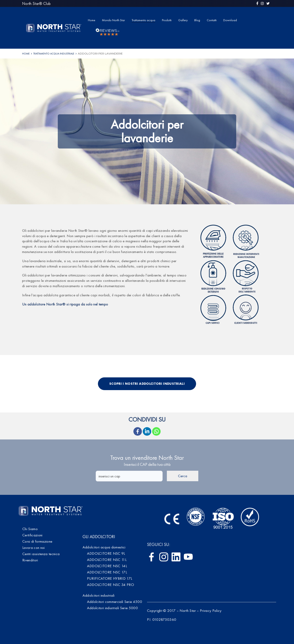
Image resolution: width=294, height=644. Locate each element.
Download (230, 20)
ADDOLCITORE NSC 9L (106, 553)
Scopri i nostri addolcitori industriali (147, 384)
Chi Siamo (30, 529)
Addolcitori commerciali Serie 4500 (115, 602)
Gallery (183, 20)
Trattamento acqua (143, 20)
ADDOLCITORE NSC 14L (107, 566)
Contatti (212, 20)
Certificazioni (32, 535)
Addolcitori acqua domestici (104, 547)
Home (92, 20)
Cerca (183, 476)
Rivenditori (30, 560)
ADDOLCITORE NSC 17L (107, 572)
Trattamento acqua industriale (54, 54)
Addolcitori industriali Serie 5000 (113, 608)
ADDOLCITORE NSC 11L (107, 560)
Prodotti (167, 20)
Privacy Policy (211, 611)
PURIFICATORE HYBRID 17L (110, 578)
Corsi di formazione (37, 541)
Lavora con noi (34, 548)
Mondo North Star (113, 20)
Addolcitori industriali (99, 595)
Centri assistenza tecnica (41, 554)
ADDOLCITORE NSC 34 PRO (111, 585)
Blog (197, 20)
